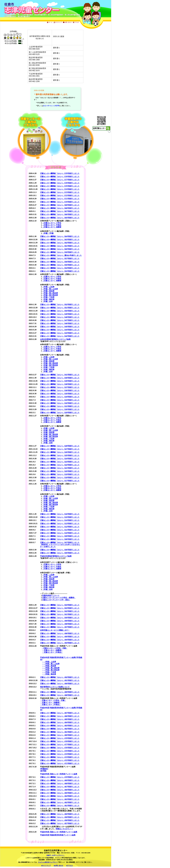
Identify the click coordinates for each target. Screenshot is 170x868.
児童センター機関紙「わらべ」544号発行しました (60, 330)
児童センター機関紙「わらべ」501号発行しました (60, 614)
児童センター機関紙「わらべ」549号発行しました (60, 314)
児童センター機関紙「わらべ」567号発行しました (60, 211)
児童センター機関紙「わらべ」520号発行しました (60, 471)
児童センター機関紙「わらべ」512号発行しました (60, 527)
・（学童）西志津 (49, 666)
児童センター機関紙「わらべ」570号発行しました (60, 202)
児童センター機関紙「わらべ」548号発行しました (60, 317)
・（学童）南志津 (49, 674)
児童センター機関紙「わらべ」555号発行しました (60, 265)
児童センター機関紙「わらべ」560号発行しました (60, 249)
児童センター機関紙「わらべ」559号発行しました (60, 252)
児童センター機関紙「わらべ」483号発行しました (60, 726)
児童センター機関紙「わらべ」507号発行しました (60, 542)
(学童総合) (44, 769)
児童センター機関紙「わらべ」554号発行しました (60, 268)
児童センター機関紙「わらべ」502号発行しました (60, 611)
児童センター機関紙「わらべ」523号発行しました (60, 462)
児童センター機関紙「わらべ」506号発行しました (60, 550)
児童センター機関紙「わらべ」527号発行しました (60, 449)
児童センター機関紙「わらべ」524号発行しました (60, 459)
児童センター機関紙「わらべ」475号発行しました (60, 751)
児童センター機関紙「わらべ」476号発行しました (60, 748)
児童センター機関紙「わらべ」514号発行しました (60, 520)
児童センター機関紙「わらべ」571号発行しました (60, 199)
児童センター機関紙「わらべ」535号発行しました (60, 394)
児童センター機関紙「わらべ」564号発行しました (60, 236)
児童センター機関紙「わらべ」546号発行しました (60, 323)
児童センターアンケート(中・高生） (56, 600)
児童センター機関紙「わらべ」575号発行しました (60, 186)
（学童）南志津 (48, 299)
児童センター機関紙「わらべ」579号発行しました (60, 173)
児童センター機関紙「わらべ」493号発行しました (60, 643)
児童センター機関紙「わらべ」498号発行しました (60, 624)
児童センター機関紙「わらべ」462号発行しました (60, 802)
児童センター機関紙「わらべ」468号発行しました (60, 783)
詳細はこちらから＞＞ (64, 829)
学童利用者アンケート (51, 596)
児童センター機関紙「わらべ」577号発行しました (60, 180)
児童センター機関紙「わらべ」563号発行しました (60, 240)
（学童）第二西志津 (50, 293)
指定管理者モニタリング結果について (55, 687)
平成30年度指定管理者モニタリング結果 (56, 556)
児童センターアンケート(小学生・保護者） (59, 598)
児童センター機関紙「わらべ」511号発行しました (60, 530)
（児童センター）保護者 (52, 227)
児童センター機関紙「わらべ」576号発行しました (60, 183)
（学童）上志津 (48, 287)
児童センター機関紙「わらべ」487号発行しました (60, 713)
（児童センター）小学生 (52, 223)
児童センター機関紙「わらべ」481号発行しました (60, 732)
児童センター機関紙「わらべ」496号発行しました (60, 633)
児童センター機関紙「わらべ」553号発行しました (60, 271)
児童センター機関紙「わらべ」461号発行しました (60, 806)
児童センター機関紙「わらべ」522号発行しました (60, 465)
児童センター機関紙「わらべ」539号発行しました (60, 381)
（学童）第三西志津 (50, 295)
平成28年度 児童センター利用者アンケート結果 (59, 774)
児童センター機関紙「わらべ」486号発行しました (60, 716)
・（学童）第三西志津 (51, 670)
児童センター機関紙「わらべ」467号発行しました (60, 787)
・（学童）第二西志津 (51, 668)
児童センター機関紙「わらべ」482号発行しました (60, 729)
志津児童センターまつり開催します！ (55, 630)
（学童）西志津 (48, 291)
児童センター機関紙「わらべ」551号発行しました (60, 308)
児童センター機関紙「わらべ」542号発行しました (60, 336)
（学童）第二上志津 (50, 289)
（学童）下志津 (48, 297)
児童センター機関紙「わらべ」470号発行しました (60, 777)
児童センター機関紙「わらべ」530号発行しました (60, 409)
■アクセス (70, 866)
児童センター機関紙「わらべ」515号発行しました (60, 517)
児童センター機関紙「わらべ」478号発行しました (60, 741)
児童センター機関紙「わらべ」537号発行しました (60, 387)
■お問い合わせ (59, 866)
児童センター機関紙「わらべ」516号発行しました (60, 514)
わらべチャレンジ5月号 (51, 106)
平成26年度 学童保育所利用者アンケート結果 (58, 835)
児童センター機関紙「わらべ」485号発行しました (60, 719)
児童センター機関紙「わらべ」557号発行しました (60, 258)
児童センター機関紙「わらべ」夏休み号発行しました (61, 255)
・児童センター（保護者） (52, 650)
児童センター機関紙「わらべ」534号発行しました (60, 397)
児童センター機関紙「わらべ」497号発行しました (60, 627)
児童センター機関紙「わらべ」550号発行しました (60, 311)
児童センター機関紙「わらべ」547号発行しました (60, 320)
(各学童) (43, 771)
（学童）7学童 (48, 233)
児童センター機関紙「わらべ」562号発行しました (60, 243)
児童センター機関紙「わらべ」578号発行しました (60, 177)
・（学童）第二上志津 (51, 664)
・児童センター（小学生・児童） (55, 648)
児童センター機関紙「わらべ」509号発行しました (60, 536)
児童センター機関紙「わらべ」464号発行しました (60, 796)
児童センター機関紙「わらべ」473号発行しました (60, 757)
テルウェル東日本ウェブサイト (48, 862)
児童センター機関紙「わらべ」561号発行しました (60, 246)
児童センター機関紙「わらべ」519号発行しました (60, 474)
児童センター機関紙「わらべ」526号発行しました (60, 452)
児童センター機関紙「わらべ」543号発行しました (60, 333)
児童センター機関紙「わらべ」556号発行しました (60, 262)
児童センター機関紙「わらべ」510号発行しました (60, 533)
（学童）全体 (47, 301)
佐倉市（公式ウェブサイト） (56, 855)
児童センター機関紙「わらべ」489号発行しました (60, 692)
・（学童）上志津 (49, 662)
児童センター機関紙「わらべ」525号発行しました (60, 455)
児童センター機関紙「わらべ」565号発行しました (60, 218)
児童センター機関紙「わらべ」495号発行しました (60, 637)
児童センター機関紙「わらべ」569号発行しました (60, 205)
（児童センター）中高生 (52, 225)
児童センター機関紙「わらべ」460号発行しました (60, 814)
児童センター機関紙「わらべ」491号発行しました (60, 680)
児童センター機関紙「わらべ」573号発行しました (60, 192)
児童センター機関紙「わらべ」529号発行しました (60, 413)
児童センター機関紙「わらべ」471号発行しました (60, 763)
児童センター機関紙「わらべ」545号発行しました (60, 327)
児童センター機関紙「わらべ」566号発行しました (60, 214)
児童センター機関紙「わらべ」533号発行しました (60, 400)
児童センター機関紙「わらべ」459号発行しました (60, 817)
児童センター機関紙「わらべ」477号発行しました (60, 745)
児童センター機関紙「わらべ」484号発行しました (60, 722)
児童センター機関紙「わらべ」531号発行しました (60, 406)
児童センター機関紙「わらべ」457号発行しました (60, 823)
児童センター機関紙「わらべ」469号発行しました (60, 780)
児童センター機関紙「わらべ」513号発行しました (60, 524)
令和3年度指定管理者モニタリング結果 (55, 339)
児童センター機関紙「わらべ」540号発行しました (60, 378)
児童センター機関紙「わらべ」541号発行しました (60, 375)
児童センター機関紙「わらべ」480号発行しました (60, 735)
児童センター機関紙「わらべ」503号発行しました (60, 608)
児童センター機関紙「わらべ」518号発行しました (60, 478)
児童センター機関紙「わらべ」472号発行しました (60, 760)
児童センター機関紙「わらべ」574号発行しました (60, 189)
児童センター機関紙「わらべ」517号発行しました (60, 481)
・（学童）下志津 (49, 672)
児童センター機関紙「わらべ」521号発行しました (60, 468)
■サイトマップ (46, 866)
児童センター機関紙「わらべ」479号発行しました (60, 738)
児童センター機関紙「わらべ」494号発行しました (60, 640)
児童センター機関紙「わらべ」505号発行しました (60, 553)
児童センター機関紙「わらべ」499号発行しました (60, 621)
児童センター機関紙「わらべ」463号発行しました (60, 799)
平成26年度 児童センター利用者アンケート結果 (59, 832)
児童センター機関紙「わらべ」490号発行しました (60, 684)
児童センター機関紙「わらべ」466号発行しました (60, 790)
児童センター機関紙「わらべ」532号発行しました (60, 403)
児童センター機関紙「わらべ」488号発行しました (60, 695)
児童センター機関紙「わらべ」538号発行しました (60, 384)
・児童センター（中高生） (52, 652)
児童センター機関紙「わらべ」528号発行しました (60, 446)
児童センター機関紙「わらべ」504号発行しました (60, 605)
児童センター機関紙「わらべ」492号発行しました (60, 677)
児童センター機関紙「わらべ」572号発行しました (60, 195)
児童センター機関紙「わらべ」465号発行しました (60, 793)
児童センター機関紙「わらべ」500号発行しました (60, 618)
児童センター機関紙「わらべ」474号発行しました (60, 754)
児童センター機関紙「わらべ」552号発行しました (60, 305)
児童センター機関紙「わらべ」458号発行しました (60, 820)
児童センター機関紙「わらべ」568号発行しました (60, 208)
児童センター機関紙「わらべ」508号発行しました (60, 539)
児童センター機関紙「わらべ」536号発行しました (60, 390)
